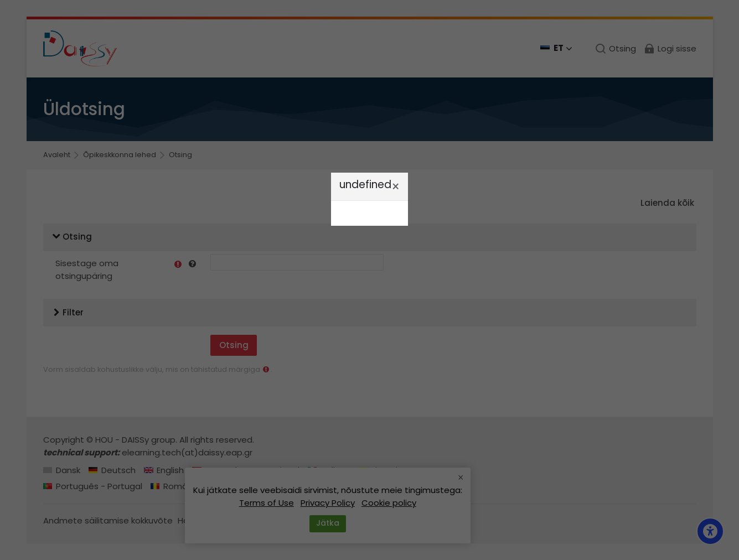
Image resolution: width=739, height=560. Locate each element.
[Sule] (396, 187)
